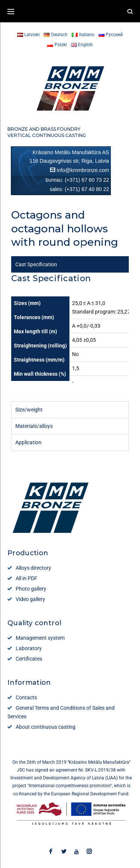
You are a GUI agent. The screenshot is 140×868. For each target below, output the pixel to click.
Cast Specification (36, 264)
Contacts (26, 697)
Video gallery (30, 599)
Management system (40, 638)
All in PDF (27, 578)
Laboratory (29, 648)
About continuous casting (46, 727)
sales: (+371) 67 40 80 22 (79, 189)
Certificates (29, 659)
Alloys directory (33, 568)
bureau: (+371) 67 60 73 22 (77, 180)
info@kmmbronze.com (83, 170)
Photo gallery (31, 589)
